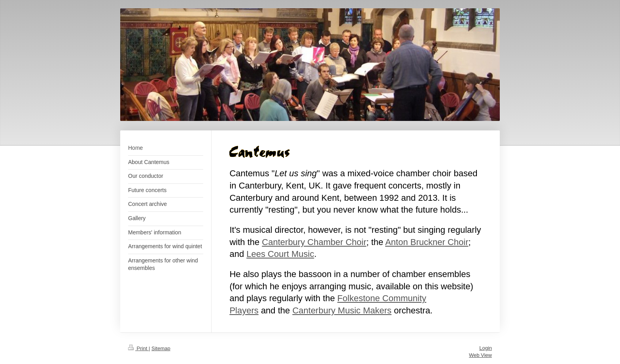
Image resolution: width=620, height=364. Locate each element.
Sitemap (161, 348)
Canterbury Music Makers (342, 310)
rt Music (299, 254)
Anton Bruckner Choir (427, 242)
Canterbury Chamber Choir (314, 242)
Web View (480, 355)
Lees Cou (265, 254)
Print (138, 348)
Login (486, 348)
